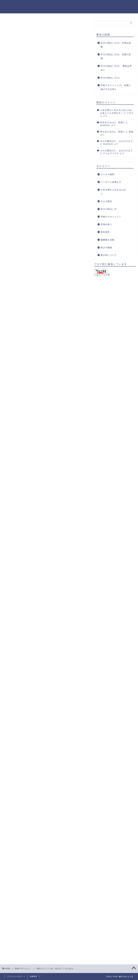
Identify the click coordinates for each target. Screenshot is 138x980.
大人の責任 (106, 201)
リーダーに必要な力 (111, 182)
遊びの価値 (106, 248)
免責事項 (34, 976)
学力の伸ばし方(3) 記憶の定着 (116, 56)
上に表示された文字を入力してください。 (25, 920)
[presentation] (21, 940)
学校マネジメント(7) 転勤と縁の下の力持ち (116, 87)
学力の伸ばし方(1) (110, 78)
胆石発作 (105, 232)
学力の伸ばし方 (109, 209)
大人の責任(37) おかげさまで (116, 141)
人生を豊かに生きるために (113, 192)
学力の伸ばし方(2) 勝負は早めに (116, 68)
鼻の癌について (109, 255)
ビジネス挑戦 (108, 174)
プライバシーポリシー (16, 976)
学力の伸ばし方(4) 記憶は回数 (116, 45)
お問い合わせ (125, 5)
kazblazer (105, 125)
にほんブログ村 (102, 272)
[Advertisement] (46, 158)
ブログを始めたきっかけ (100, 5)
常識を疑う (106, 224)
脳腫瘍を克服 (108, 240)
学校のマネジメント (14, 22)
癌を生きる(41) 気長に (113, 122)
